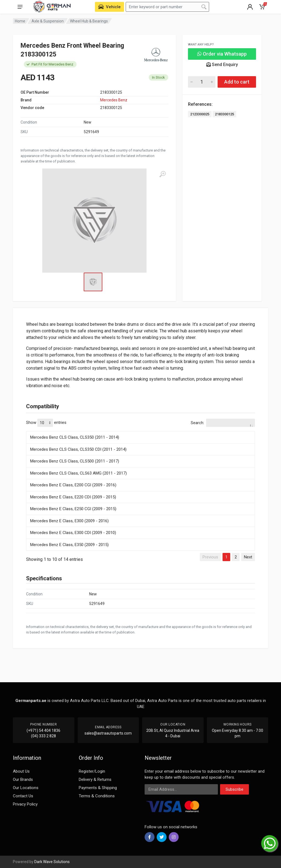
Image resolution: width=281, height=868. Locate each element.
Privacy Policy (25, 804)
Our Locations (26, 788)
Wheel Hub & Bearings (89, 21)
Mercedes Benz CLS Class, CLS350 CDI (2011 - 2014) (78, 449)
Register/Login (92, 771)
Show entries (46, 423)
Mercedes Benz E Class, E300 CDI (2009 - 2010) (73, 533)
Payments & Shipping (98, 788)
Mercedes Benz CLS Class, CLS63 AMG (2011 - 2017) (78, 473)
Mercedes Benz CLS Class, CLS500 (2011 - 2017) (75, 461)
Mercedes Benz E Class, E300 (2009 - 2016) (69, 521)
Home (20, 21)
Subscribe (234, 789)
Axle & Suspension (48, 21)
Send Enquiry (222, 65)
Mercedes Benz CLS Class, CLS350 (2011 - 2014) (75, 437)
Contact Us (23, 796)
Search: (223, 423)
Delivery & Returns (95, 780)
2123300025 (200, 114)
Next (248, 557)
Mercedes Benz (114, 100)
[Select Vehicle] (109, 7)
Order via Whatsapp (222, 54)
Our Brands (23, 780)
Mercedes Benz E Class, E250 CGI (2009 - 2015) (73, 509)
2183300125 (224, 114)
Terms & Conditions (97, 796)
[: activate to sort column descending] (140, 430)
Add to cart (237, 82)
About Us (21, 771)
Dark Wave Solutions (52, 862)
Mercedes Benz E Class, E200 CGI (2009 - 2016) (73, 485)
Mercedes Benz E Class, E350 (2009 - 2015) (69, 545)
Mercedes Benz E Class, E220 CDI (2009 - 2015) (73, 497)
